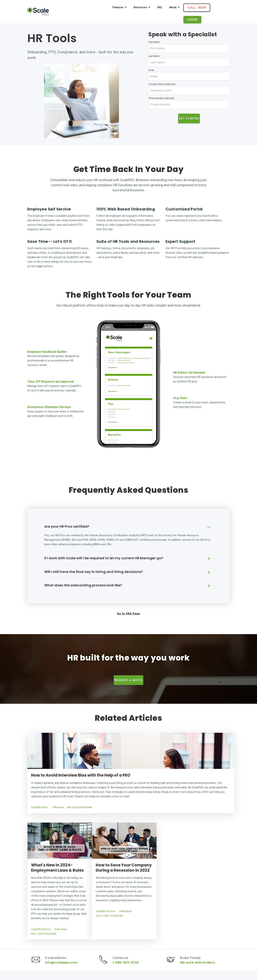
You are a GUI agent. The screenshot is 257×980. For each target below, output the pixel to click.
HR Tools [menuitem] (120, 932)
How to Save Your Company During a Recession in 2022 (197, 778)
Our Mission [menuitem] (200, 926)
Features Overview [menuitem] (125, 948)
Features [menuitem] (118, 7)
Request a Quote (128, 680)
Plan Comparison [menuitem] (164, 932)
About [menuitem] (173, 7)
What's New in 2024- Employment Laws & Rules (126, 778)
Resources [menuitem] (140, 7)
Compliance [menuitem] (121, 943)
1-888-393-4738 (127, 889)
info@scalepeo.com (63, 889)
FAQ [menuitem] (160, 7)
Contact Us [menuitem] (200, 932)
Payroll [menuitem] (118, 926)
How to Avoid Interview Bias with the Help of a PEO (59, 778)
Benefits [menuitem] (119, 937)
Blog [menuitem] (156, 937)
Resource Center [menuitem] (164, 926)
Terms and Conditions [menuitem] (207, 943)
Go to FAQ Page (128, 614)
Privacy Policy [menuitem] (201, 937)
